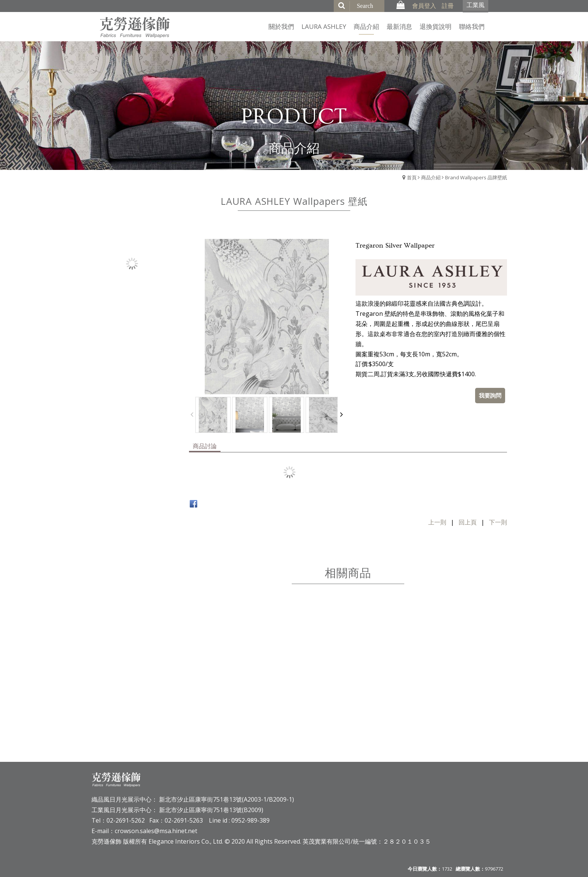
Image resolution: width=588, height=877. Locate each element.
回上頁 (468, 522)
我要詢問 (490, 395)
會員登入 (424, 6)
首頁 (412, 177)
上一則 (437, 522)
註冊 (448, 6)
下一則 (498, 522)
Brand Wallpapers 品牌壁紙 (476, 177)
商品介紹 (431, 177)
